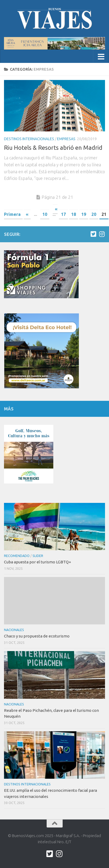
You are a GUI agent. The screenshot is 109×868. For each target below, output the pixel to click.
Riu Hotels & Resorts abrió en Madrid (53, 148)
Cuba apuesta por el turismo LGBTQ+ (38, 562)
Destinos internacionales (29, 139)
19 (84, 214)
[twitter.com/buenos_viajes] (93, 234)
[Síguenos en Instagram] (102, 234)
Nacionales (14, 630)
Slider (38, 556)
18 (74, 214)
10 (45, 214)
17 (63, 214)
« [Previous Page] (27, 214)
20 (94, 214)
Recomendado (17, 556)
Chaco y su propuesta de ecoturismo (37, 636)
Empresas (66, 139)
